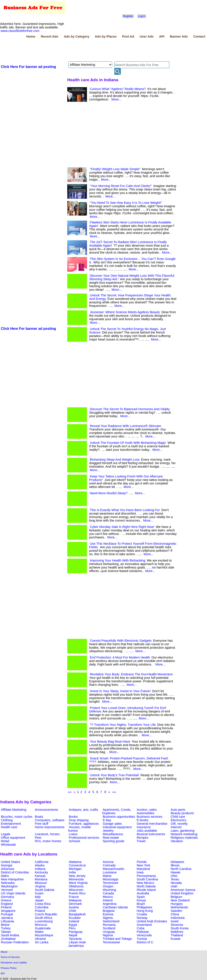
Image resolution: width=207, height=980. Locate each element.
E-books (143, 820)
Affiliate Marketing (14, 810)
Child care (178, 817)
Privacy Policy (9, 968)
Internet (176, 827)
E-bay (107, 820)
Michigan (75, 869)
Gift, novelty (179, 824)
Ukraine (40, 939)
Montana (41, 879)
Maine (107, 876)
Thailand (177, 935)
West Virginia (78, 883)
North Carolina (181, 869)
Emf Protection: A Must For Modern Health (120, 657)
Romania (109, 925)
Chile (72, 911)
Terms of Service (10, 957)
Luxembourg (44, 921)
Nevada (176, 883)
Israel (175, 921)
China (175, 914)
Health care (9, 827)
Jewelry (108, 831)
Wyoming (109, 890)
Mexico (108, 897)
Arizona (108, 862)
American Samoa (183, 890)
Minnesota (76, 879)
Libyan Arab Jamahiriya (77, 944)
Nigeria (108, 935)
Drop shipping (79, 820)
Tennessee (111, 883)
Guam (39, 893)
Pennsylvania (146, 876)
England (7, 904)
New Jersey (77, 876)
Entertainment (11, 824)
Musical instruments (151, 834)
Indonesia (178, 918)
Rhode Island (146, 890)
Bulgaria (109, 911)
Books (73, 817)
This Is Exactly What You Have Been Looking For (125, 510)
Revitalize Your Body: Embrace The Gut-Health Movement (131, 674)
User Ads (147, 36)
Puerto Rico (77, 893)
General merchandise (152, 824)
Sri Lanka (42, 942)
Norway (142, 918)
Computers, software (50, 820)
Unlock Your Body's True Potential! (114, 775)
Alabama (75, 862)
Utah (174, 886)
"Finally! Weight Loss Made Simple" (115, 169)
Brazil (141, 904)
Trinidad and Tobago (117, 939)
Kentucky (41, 872)
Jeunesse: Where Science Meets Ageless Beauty (125, 312)
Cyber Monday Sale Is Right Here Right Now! (122, 527)
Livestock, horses (47, 834)
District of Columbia (15, 872)
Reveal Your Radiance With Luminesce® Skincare (125, 426)
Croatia (142, 914)
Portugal (7, 914)
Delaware (177, 862)
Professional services (84, 838)
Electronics (179, 820)
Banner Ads (179, 36)
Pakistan (143, 932)
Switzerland (111, 921)
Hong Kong (145, 911)
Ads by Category (76, 36)
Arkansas (8, 869)
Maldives (177, 932)
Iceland (74, 921)
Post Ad (128, 36)
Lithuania (7, 921)
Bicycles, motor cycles (17, 817)
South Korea (180, 928)
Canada (108, 893)
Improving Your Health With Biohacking (118, 560)
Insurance (144, 827)
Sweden (176, 911)
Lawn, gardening (182, 831)
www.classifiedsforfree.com (20, 31)
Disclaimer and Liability (14, 962)
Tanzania (75, 939)
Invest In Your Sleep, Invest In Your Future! (120, 691)
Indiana (40, 869)
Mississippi (111, 879)
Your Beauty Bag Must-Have (110, 741)
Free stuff (42, 824)
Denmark (75, 904)
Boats (39, 817)
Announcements (46, 810)
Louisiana (110, 872)
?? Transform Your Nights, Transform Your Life (123, 725)
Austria (74, 907)
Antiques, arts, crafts (83, 810)
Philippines (144, 907)
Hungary (177, 904)
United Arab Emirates (152, 921)
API (162, 36)
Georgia (7, 865)
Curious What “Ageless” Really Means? (118, 89)
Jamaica (7, 918)
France (74, 897)
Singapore (8, 911)
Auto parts (178, 810)
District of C (145, 942)
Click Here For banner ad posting (28, 67)
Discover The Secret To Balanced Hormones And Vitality (130, 409)
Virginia (40, 886)
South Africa (43, 918)
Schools (74, 841)
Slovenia (177, 925)
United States (11, 862)
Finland (6, 907)
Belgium (176, 897)
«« (70, 792)
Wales (39, 932)
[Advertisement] (80, 50)
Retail (5, 841)
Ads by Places (106, 36)
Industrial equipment (117, 827)
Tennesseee (111, 942)
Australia (143, 893)
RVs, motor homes (48, 841)
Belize (5, 925)
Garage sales (112, 824)
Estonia (108, 914)
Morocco (41, 925)
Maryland (143, 869)
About (4, 952)
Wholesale (8, 845)
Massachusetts (113, 869)
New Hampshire (12, 879)
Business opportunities (119, 817)
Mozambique (44, 935)
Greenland (144, 925)
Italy (38, 897)
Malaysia (75, 900)
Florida (142, 862)
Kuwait (175, 939)
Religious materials (184, 838)
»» (114, 792)
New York (143, 865)
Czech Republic (46, 914)
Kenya (141, 900)
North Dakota (146, 886)
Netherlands (179, 907)
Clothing (7, 820)
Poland (40, 911)
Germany (7, 897)
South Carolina (147, 879)
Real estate (111, 838)
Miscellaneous (113, 834)
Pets (38, 838)
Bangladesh (77, 914)
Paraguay (76, 932)
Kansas (40, 876)
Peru (72, 928)
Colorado (109, 865)
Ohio (174, 876)
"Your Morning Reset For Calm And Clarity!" (121, 186)
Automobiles (146, 813)
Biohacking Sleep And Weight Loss (115, 460)
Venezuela (144, 935)
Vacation (177, 841)
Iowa (140, 872)
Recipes (142, 838)
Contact (199, 36)
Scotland (109, 928)
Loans (73, 834)
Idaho (5, 876)
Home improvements (50, 827)
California (42, 862)
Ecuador (75, 918)
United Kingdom (182, 893)
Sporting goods (114, 841)
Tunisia (142, 939)
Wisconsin (76, 890)
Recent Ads (50, 36)
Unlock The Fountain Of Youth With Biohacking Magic (128, 443)
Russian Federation (15, 942)
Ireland (108, 900)
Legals (6, 834)
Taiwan (6, 932)
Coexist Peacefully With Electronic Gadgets (121, 641)
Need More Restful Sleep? (109, 493)
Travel (141, 841)
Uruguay (109, 932)
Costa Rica (43, 904)
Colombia (42, 907)
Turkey (6, 928)
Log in (142, 16)
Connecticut (77, 865)
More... (117, 99)
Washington (9, 886)
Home (31, 36)
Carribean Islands (115, 907)
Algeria (108, 918)
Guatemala (43, 928)
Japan (39, 900)
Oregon (108, 886)
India (72, 872)
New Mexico (145, 883)
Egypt (73, 925)
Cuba (141, 928)
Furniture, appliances (84, 824)
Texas (175, 879)
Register (128, 16)
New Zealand (180, 900)
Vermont (7, 890)
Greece (6, 900)
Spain (141, 897)
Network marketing (184, 834)
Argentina (110, 904)
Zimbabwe (8, 939)
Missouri (41, 883)
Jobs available (147, 831)
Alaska (40, 865)
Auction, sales (147, 810)
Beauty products (182, 813)
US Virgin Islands (13, 893)
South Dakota (45, 890)
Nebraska (8, 883)
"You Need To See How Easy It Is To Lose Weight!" (126, 203)
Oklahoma (76, 886)
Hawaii (175, 872)
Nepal (73, 935)
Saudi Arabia (10, 935)
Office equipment (13, 838)
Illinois (175, 865)
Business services (149, 817)
